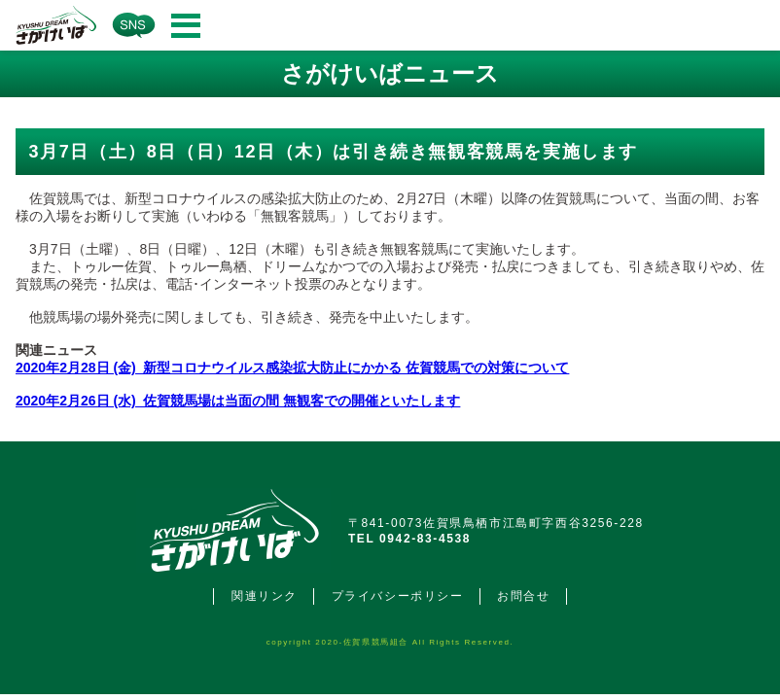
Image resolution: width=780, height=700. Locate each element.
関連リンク (265, 596)
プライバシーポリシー (398, 596)
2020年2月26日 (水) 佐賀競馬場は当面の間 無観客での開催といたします (238, 401)
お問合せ (523, 596)
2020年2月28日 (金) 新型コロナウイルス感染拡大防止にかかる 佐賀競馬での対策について (292, 367)
